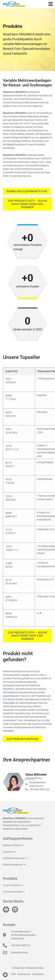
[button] (5, 975)
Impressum (38, 974)
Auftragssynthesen (18, 839)
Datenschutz (24, 974)
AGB (13, 974)
